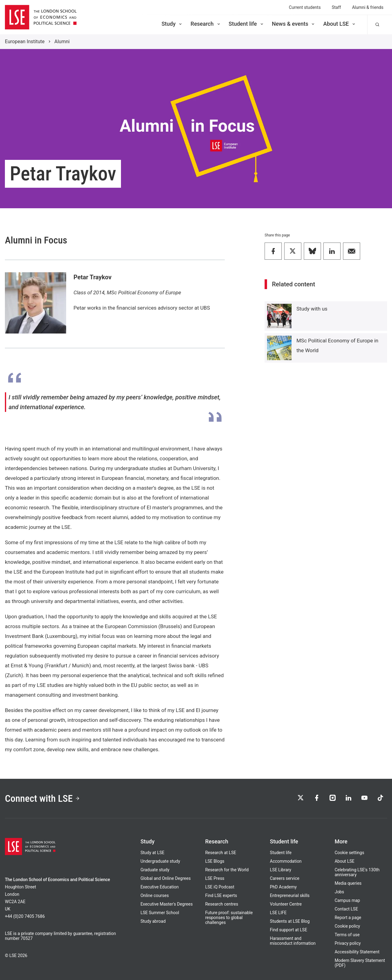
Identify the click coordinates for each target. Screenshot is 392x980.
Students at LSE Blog (290, 921)
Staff (336, 7)
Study (172, 24)
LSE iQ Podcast (220, 887)
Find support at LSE (288, 930)
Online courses (155, 895)
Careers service (285, 878)
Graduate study (155, 870)
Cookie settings (350, 853)
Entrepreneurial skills (290, 895)
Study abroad (153, 921)
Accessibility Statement (357, 952)
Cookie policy (347, 926)
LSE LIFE (278, 913)
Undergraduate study (160, 861)
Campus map (347, 900)
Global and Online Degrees (166, 878)
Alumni (62, 41)
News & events (294, 24)
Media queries (348, 883)
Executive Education (160, 887)
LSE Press (215, 878)
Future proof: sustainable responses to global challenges (229, 918)
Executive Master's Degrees (167, 904)
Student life (247, 24)
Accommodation (286, 861)
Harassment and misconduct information (293, 941)
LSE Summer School (160, 913)
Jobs (339, 892)
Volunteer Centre (286, 904)
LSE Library (281, 870)
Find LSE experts (221, 895)
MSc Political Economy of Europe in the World (337, 345)
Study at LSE (153, 853)
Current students (305, 7)
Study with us (312, 309)
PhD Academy (283, 887)
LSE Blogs (215, 861)
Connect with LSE (42, 798)
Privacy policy (348, 943)
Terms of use (347, 935)
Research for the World (227, 870)
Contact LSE (346, 909)
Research (206, 24)
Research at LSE (221, 853)
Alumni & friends (368, 7)
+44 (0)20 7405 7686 (25, 916)
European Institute (25, 41)
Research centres (222, 904)
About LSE (340, 24)
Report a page (348, 918)
